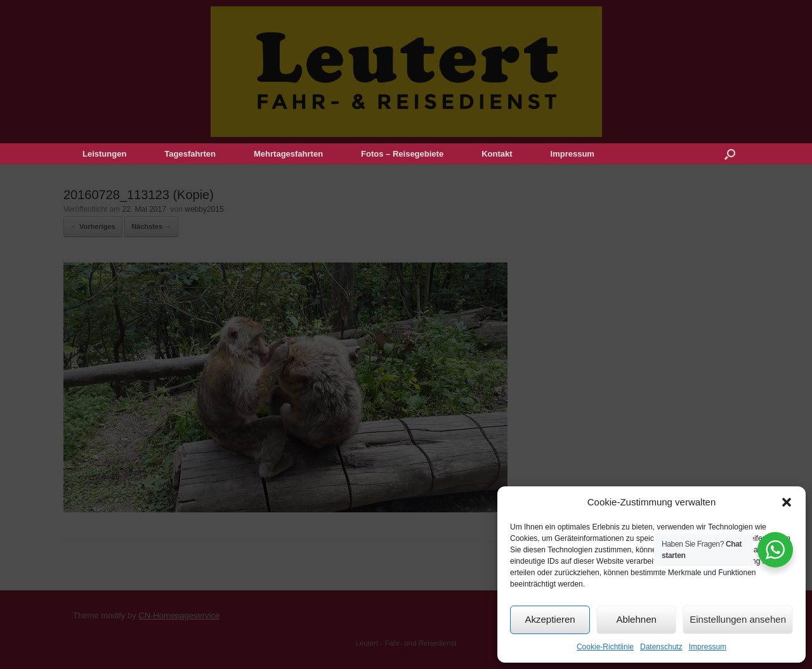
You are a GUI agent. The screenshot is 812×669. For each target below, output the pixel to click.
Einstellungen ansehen (738, 619)
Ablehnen (636, 619)
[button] (787, 502)
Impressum (708, 647)
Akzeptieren (550, 619)
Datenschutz (661, 647)
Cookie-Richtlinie (605, 647)
